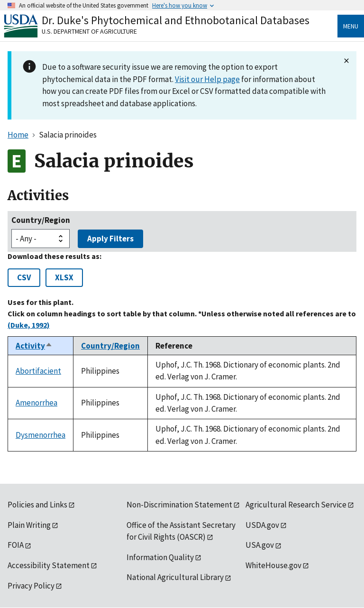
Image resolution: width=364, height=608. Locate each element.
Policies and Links (37, 505)
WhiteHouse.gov (273, 565)
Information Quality (160, 557)
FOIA (16, 545)
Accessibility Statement (49, 565)
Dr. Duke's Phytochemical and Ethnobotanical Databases (176, 20)
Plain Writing (29, 525)
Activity (34, 346)
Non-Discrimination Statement (179, 505)
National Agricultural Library (175, 577)
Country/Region (41, 220)
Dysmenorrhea (41, 435)
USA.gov (260, 545)
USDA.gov (262, 525)
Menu (351, 26)
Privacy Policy (31, 586)
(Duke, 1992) (29, 325)
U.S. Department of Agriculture (89, 31)
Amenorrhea (36, 403)
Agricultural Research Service (296, 505)
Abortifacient (38, 371)
